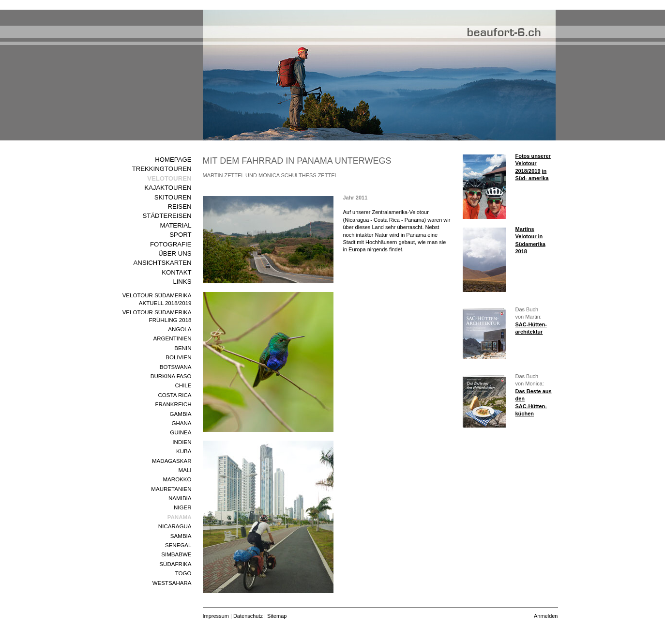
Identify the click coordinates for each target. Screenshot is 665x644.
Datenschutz (248, 616)
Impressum (216, 616)
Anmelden (546, 616)
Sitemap (277, 616)
